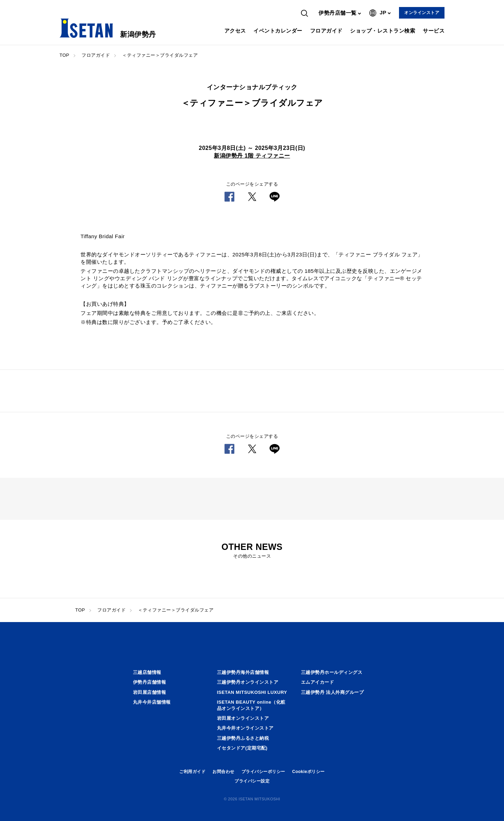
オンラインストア (422, 13)
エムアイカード (318, 682)
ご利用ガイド (192, 772)
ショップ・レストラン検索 (383, 31)
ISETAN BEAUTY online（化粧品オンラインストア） (251, 705)
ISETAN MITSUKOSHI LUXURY (252, 692)
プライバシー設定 (252, 781)
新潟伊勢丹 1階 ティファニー (252, 156)
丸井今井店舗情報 (152, 702)
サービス (434, 31)
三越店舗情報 (147, 672)
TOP (64, 55)
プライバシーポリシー (263, 772)
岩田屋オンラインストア (243, 718)
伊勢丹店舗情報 (150, 682)
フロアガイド (326, 31)
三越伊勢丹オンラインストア (248, 682)
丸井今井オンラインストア (245, 728)
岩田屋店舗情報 (150, 692)
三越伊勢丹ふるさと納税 (243, 738)
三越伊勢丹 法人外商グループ (332, 692)
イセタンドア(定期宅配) (242, 748)
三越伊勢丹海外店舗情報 (243, 672)
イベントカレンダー (278, 31)
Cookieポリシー (309, 772)
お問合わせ (223, 772)
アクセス (235, 31)
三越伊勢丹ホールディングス (332, 672)
